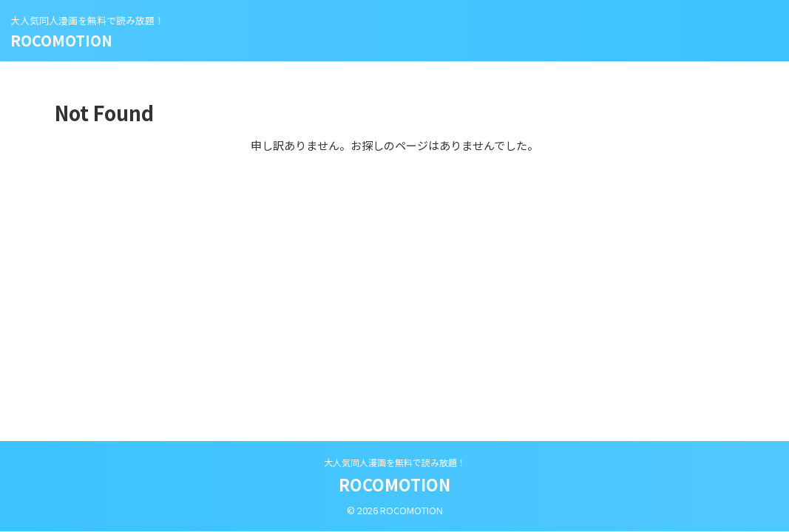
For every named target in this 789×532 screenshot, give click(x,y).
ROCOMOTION (61, 40)
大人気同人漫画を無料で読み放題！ (395, 462)
